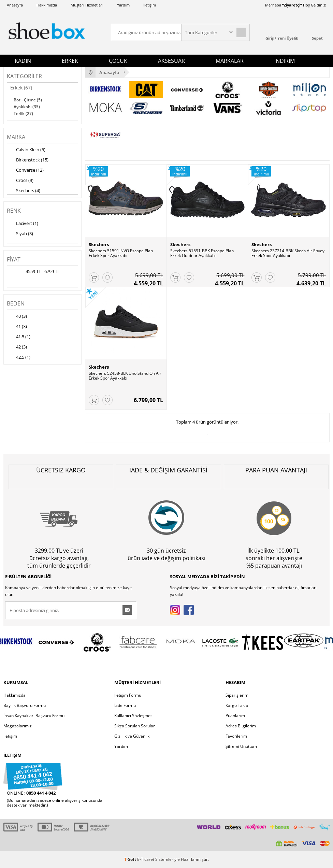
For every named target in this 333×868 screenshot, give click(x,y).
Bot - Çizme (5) (28, 100)
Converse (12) (25, 171)
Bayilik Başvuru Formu (25, 705)
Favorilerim (236, 736)
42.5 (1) (19, 358)
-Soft (131, 859)
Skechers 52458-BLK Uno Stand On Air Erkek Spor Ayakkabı (125, 376)
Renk (14, 211)
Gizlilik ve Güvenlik (132, 736)
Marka (16, 137)
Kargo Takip (237, 705)
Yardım (123, 5)
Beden (16, 303)
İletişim (150, 5)
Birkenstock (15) (28, 160)
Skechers (99, 244)
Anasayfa (15, 5)
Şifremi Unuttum (241, 746)
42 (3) (17, 347)
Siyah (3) (20, 234)
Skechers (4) (24, 191)
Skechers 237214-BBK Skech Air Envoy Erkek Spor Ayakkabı (288, 253)
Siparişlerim (237, 695)
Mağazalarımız (18, 726)
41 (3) (17, 327)
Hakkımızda (47, 5)
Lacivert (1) (23, 224)
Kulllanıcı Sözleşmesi (134, 716)
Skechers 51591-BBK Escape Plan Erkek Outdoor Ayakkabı (202, 253)
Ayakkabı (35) (27, 107)
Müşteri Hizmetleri (87, 5)
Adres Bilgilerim (241, 726)
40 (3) (17, 317)
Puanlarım (235, 716)
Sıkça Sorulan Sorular (135, 726)
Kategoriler (24, 76)
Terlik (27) (23, 113)
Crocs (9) (20, 181)
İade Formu (125, 705)
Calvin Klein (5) (26, 150)
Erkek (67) (21, 88)
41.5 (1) (19, 337)
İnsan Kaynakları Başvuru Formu (34, 716)
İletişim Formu (128, 695)
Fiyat (14, 259)
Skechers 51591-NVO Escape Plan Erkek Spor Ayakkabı (121, 253)
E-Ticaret (146, 859)
